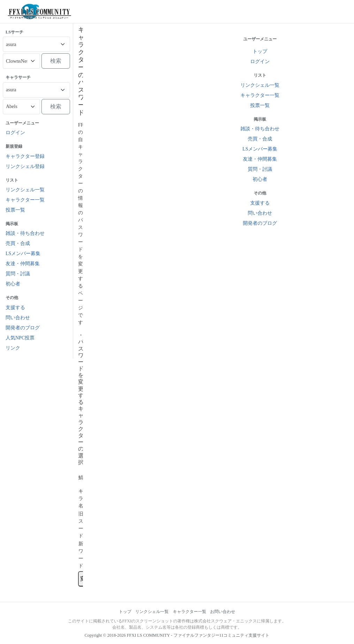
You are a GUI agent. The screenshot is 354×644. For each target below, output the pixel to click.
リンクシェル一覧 (25, 190)
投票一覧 (15, 210)
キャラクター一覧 (25, 200)
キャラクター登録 (25, 156)
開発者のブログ (23, 328)
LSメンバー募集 (23, 254)
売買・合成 (18, 243)
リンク (13, 348)
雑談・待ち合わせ (25, 233)
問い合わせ (18, 318)
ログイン (15, 133)
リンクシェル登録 (25, 166)
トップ (125, 612)
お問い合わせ (223, 612)
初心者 (13, 284)
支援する (15, 308)
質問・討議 (18, 274)
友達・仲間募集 (23, 264)
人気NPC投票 (20, 338)
